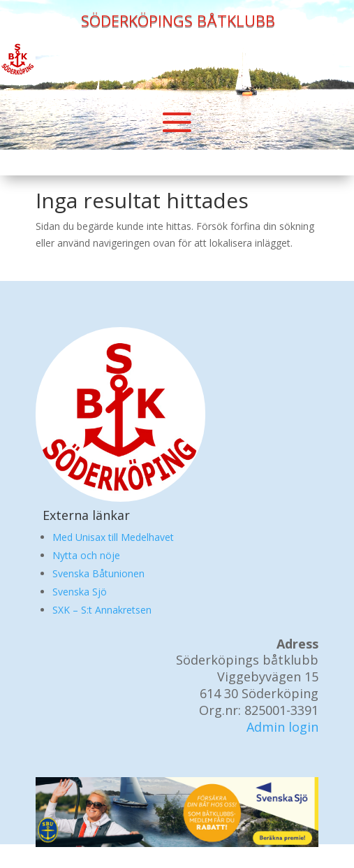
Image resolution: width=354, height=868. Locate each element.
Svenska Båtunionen (98, 573)
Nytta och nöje (86, 555)
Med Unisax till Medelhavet (113, 537)
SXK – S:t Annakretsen (102, 610)
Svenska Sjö (80, 592)
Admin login (282, 727)
